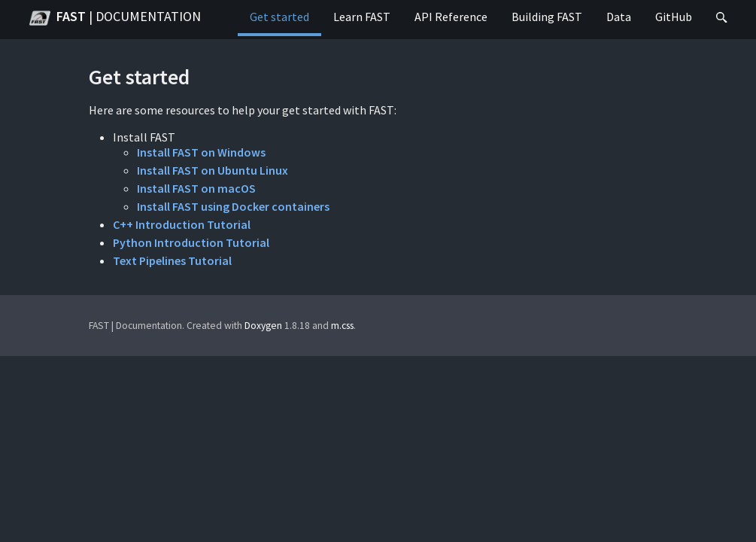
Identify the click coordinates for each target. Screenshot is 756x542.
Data (619, 17)
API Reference (451, 17)
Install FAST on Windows (201, 152)
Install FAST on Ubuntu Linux (213, 170)
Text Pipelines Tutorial (172, 260)
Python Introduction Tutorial (191, 242)
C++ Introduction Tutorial (182, 224)
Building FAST (547, 17)
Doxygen (263, 326)
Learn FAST (362, 17)
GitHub (674, 17)
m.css (342, 326)
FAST (115, 18)
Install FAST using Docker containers (233, 206)
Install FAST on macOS (196, 188)
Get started (279, 17)
